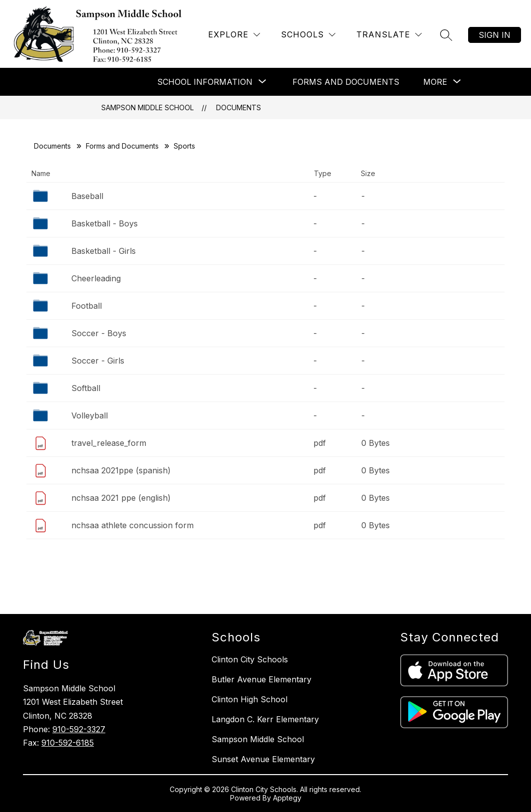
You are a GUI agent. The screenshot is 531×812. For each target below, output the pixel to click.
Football (87, 306)
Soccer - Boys (99, 333)
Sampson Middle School (147, 107)
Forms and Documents (346, 82)
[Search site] (446, 35)
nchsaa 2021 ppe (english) (121, 498)
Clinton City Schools (250, 659)
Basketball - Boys (105, 223)
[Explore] (234, 35)
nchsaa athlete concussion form (133, 525)
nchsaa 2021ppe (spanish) (121, 470)
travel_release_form (109, 443)
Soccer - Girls (98, 361)
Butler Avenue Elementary (262, 679)
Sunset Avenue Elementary (263, 759)
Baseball (87, 196)
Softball (86, 388)
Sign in (495, 35)
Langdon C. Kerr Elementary (265, 719)
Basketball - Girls (104, 251)
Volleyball (90, 415)
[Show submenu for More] (435, 82)
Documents (239, 107)
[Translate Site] (389, 35)
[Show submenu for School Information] (205, 82)
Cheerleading (96, 278)
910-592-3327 (79, 729)
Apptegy (287, 798)
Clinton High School (250, 699)
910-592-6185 (68, 743)
